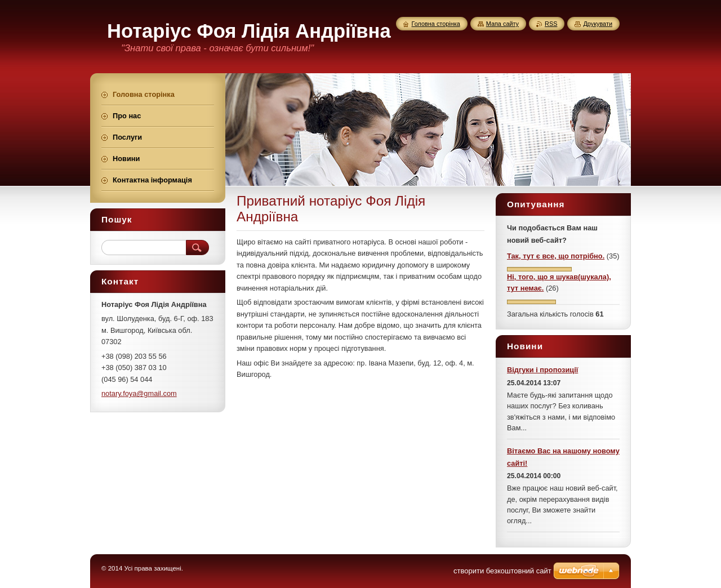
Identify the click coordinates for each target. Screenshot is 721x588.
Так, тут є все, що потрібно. (556, 256)
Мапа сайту (502, 24)
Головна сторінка (436, 24)
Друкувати (598, 24)
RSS (551, 24)
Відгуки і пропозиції (542, 370)
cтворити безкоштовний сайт (502, 571)
